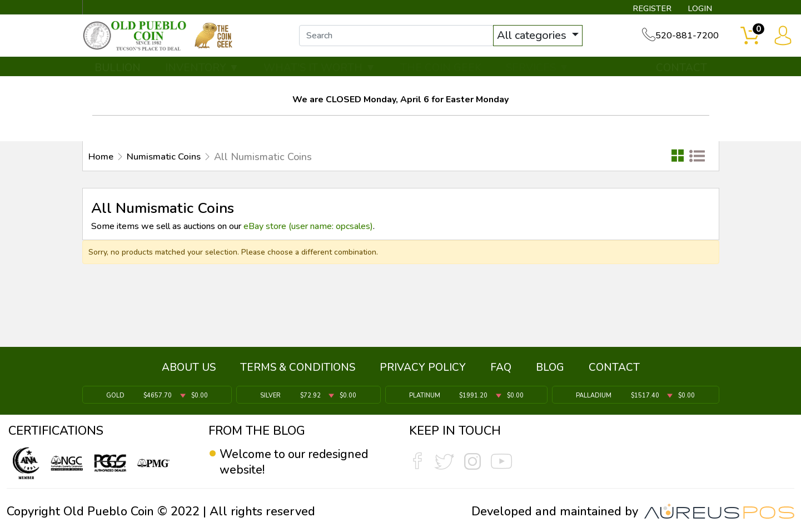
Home (102, 160)
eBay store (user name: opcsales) (308, 230)
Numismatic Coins (170, 160)
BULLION (118, 71)
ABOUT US (189, 369)
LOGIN (698, 9)
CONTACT (681, 71)
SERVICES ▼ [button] (538, 71)
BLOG (550, 369)
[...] (400, 38)
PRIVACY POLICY (423, 369)
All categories (536, 38)
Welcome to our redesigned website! (297, 462)
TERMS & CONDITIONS (298, 369)
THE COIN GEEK (441, 71)
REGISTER (648, 9)
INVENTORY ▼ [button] (202, 71)
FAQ (501, 369)
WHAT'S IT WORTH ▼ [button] (320, 71)
